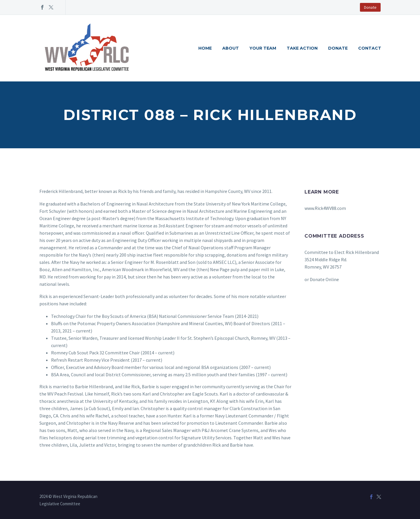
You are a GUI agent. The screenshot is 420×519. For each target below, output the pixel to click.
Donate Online (324, 279)
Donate (370, 7)
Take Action (302, 48)
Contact (370, 48)
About (231, 48)
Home (205, 48)
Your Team (263, 48)
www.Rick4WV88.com (325, 208)
